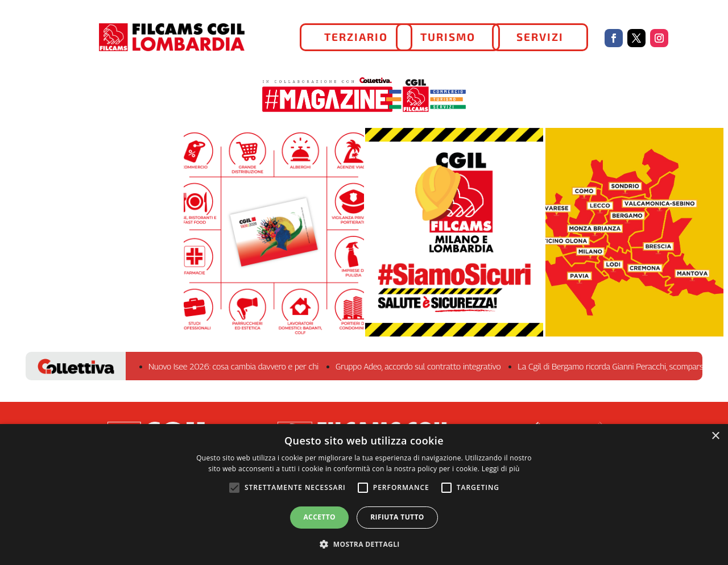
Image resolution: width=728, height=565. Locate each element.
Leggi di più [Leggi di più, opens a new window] (501, 469)
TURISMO (448, 37)
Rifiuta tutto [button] (397, 517)
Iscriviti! (274, 238)
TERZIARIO (356, 37)
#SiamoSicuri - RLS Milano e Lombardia (454, 246)
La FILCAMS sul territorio (634, 239)
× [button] (715, 436)
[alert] (364, 495)
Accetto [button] (319, 517)
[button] (364, 545)
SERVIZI (540, 37)
